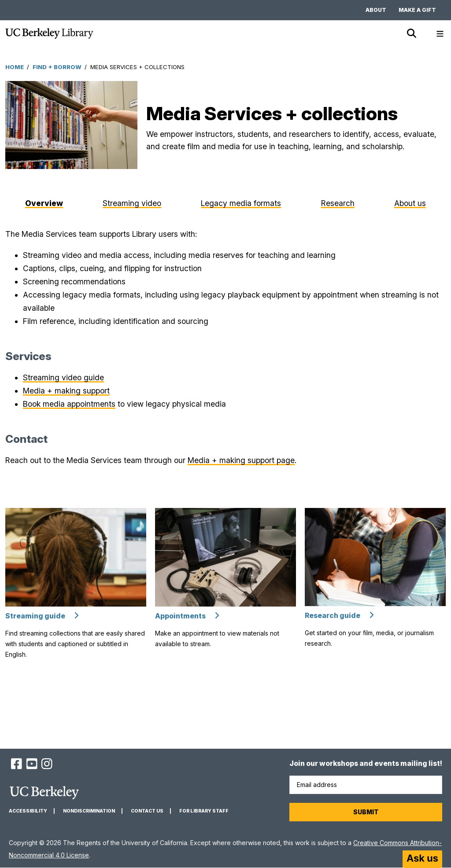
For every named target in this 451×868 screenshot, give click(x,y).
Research (338, 203)
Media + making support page (241, 460)
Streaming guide (35, 616)
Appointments (180, 616)
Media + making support (66, 391)
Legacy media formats (241, 203)
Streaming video (132, 203)
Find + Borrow (57, 67)
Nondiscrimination (89, 811)
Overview (44, 203)
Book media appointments (69, 404)
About (376, 10)
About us (410, 203)
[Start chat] (422, 859)
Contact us (147, 811)
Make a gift (417, 10)
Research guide (333, 616)
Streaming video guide (63, 377)
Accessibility (28, 811)
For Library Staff (204, 811)
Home (15, 67)
